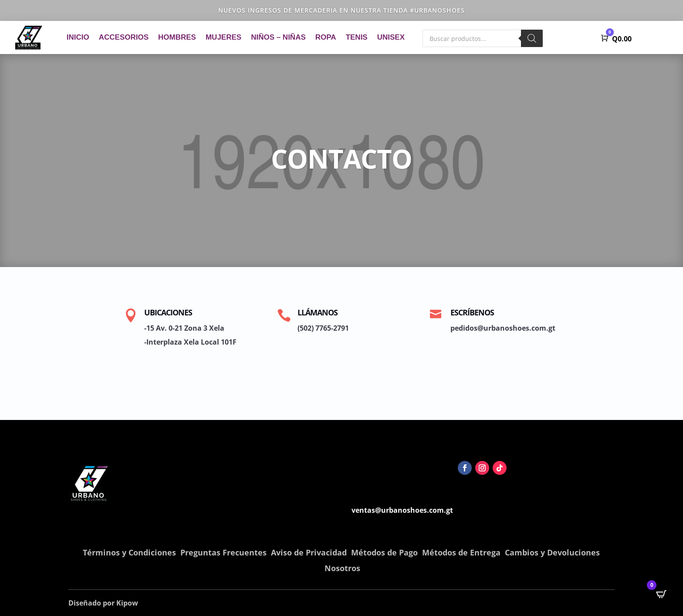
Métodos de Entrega (461, 552)
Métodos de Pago (384, 552)
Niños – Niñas (278, 37)
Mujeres (223, 37)
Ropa (326, 37)
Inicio (78, 37)
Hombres (177, 37)
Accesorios (124, 37)
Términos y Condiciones (129, 552)
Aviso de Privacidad (309, 552)
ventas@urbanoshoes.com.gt (402, 510)
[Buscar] (532, 38)
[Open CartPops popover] (661, 594)
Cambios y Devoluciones (552, 552)
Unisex (391, 37)
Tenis (357, 37)
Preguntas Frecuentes (223, 552)
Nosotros (342, 568)
